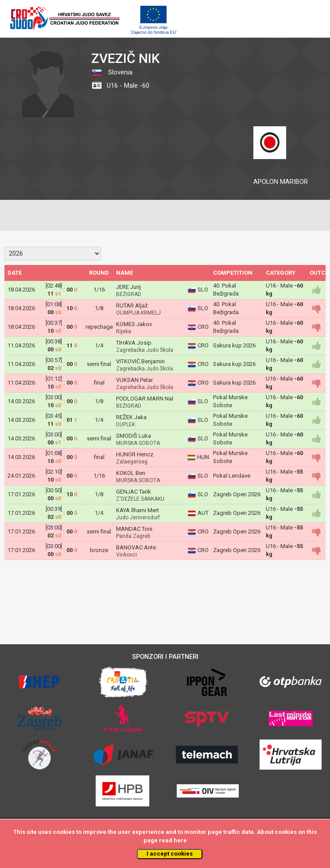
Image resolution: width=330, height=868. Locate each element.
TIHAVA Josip (134, 343)
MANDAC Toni (134, 529)
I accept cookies (170, 854)
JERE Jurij (128, 287)
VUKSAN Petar (134, 380)
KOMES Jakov (134, 324)
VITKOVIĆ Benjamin (140, 361)
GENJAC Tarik (134, 492)
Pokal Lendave (232, 476)
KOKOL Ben (131, 473)
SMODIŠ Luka (134, 436)
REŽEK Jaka (131, 417)
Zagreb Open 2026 (237, 494)
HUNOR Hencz (135, 454)
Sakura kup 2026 (234, 345)
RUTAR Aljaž (132, 306)
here (180, 840)
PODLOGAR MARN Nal (145, 399)
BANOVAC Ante (136, 547)
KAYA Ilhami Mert (138, 510)
